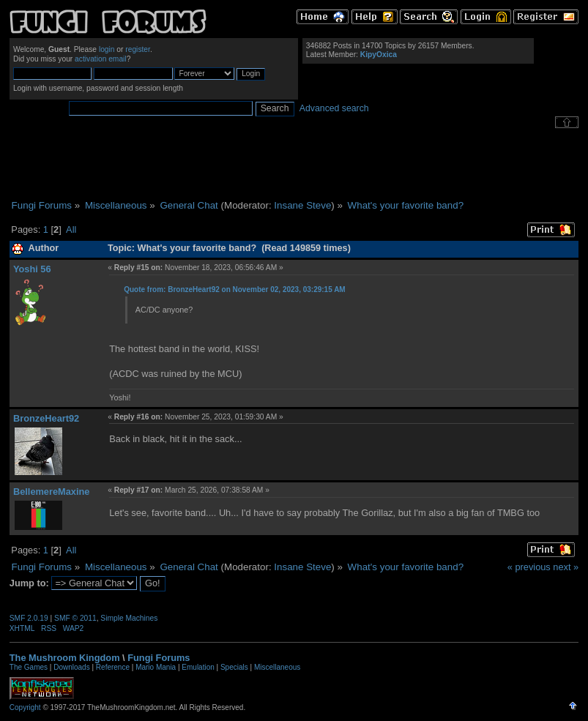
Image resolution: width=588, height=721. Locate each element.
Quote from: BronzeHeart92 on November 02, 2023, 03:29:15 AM (235, 289)
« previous (529, 567)
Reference (113, 667)
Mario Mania (156, 667)
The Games (29, 667)
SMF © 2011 (75, 618)
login (107, 49)
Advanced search (334, 108)
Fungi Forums (159, 658)
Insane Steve (302, 205)
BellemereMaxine (52, 492)
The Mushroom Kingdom (65, 658)
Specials (234, 667)
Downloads (71, 667)
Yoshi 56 (32, 269)
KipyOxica (379, 55)
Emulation (198, 667)
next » (566, 567)
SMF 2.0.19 (29, 618)
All (71, 229)
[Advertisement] (294, 164)
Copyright (25, 707)
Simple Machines (129, 618)
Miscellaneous (277, 667)
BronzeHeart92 (46, 418)
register (138, 49)
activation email (101, 59)
